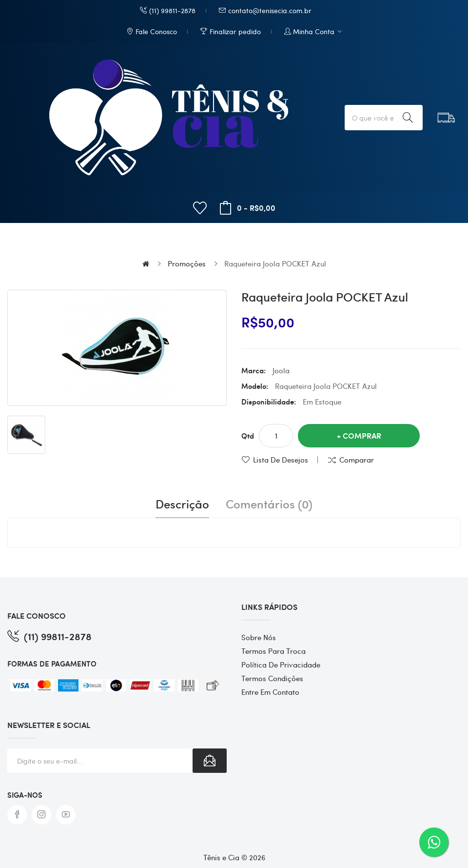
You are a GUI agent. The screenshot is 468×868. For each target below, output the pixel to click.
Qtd (248, 436)
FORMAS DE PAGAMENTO (52, 664)
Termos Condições (272, 678)
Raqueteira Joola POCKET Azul (275, 263)
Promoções (187, 263)
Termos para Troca (273, 651)
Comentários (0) (269, 504)
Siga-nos (25, 795)
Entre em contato (270, 692)
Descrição (182, 504)
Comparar (357, 460)
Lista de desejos (281, 460)
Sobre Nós (259, 637)
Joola (281, 370)
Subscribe (210, 761)
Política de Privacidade (281, 665)
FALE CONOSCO (37, 616)
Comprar (362, 435)
